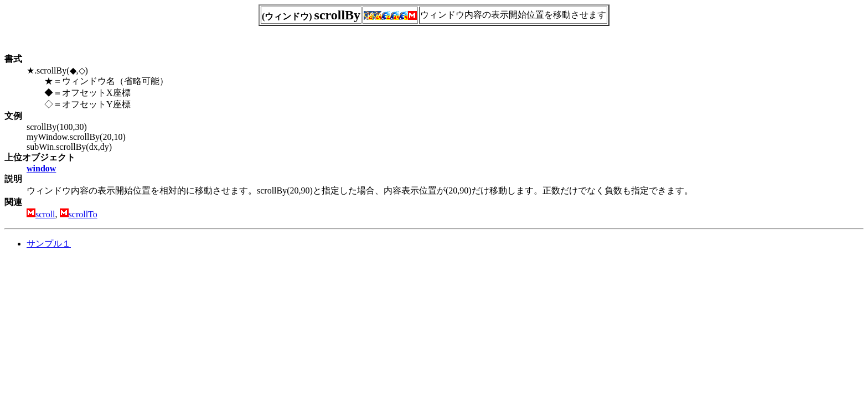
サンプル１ (49, 244)
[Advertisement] (97, 336)
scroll (45, 214)
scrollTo (83, 214)
